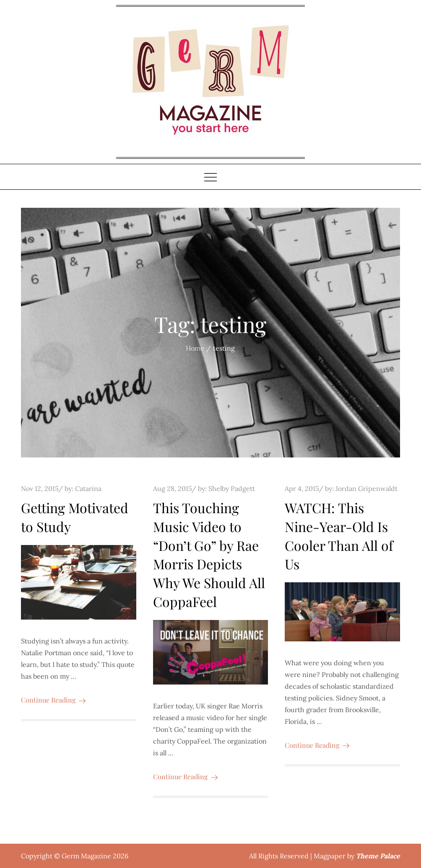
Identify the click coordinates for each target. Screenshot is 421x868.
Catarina (88, 488)
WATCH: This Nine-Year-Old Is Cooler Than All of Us (339, 536)
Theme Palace (378, 856)
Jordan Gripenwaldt (366, 488)
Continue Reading (53, 700)
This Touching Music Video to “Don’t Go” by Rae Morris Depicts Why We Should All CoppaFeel (209, 554)
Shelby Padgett (232, 488)
